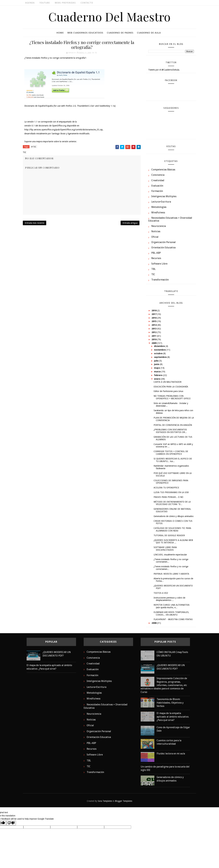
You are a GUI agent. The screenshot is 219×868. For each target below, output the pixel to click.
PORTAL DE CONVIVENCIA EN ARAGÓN (173, 425)
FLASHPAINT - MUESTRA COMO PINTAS (173, 619)
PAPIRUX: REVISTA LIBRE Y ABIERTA (171, 574)
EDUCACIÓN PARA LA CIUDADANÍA (171, 387)
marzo (158, 372)
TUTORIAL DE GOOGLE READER (169, 535)
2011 (154, 336)
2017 (154, 314)
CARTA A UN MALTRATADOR (168, 382)
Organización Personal (163, 242)
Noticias (156, 231)
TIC (96, 53)
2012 (154, 332)
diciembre (160, 346)
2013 (154, 329)
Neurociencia (159, 226)
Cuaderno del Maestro (109, 16)
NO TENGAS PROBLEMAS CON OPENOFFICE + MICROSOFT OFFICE (172, 397)
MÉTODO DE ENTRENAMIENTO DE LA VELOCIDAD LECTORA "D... (172, 503)
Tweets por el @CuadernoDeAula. (164, 70)
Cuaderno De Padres (120, 33)
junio (157, 364)
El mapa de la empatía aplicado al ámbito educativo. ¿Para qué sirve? (173, 717)
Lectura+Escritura (161, 202)
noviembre (160, 350)
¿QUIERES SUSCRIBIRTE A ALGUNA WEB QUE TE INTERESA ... (173, 541)
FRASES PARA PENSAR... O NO (168, 497)
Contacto (87, 3)
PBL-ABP (156, 253)
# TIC (34, 147)
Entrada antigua (130, 223)
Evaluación (157, 186)
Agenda (30, 3)
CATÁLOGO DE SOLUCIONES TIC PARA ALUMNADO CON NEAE (172, 529)
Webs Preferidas (65, 3)
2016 (154, 318)
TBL (153, 269)
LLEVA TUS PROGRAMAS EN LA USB (171, 492)
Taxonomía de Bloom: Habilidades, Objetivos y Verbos (170, 703)
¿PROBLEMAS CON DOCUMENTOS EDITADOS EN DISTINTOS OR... (170, 431)
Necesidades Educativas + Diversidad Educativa (170, 219)
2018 (154, 311)
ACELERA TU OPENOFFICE (166, 488)
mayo (157, 368)
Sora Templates (105, 801)
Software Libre (159, 264)
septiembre (161, 357)
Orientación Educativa (163, 248)
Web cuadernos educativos (85, 33)
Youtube (45, 3)
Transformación (160, 280)
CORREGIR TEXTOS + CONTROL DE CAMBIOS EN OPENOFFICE (171, 453)
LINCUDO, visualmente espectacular (170, 555)
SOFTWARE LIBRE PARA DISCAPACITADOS (165, 549)
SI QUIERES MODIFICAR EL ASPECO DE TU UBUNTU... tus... (173, 460)
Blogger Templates (123, 801)
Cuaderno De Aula (149, 33)
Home (60, 33)
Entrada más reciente (35, 223)
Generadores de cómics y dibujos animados (174, 516)
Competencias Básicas (163, 170)
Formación (157, 191)
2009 (154, 343)
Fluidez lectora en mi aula (171, 754)
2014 (154, 325)
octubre (159, 353)
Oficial (155, 237)
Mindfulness (158, 213)
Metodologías (159, 207)
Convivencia (158, 175)
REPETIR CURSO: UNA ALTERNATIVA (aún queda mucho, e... (172, 606)
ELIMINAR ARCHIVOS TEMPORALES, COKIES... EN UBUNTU (171, 613)
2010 (154, 339)
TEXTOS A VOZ (161, 593)
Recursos (156, 258)
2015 (154, 321)
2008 (154, 623)
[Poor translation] (11, 823)
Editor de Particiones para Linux (168, 391)
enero (158, 379)
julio (157, 361)
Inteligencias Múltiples (164, 196)
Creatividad (158, 180)
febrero (159, 375)
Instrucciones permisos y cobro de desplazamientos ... (169, 599)
